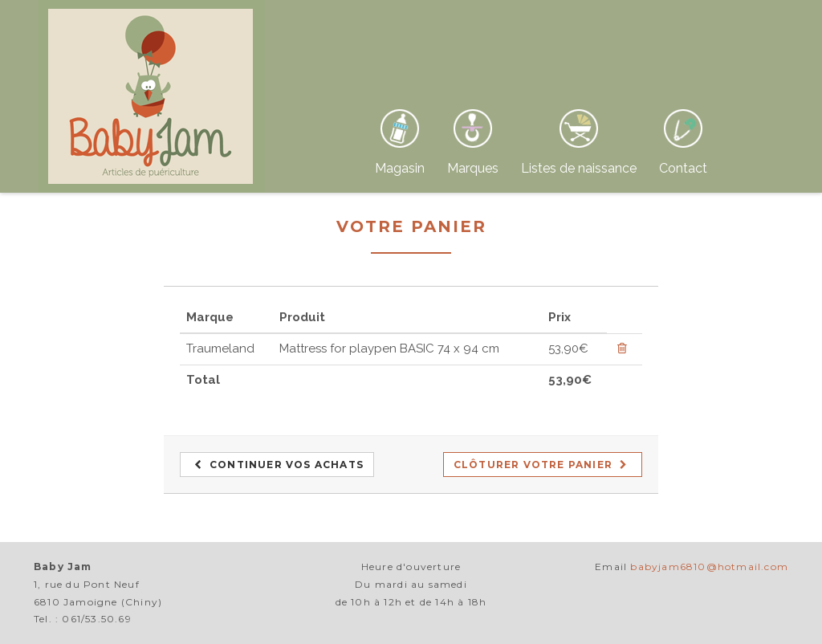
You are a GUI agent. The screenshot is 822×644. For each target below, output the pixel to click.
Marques (473, 168)
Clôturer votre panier (541, 465)
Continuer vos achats (279, 465)
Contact (683, 168)
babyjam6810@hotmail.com (709, 567)
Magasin (400, 168)
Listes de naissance (579, 168)
